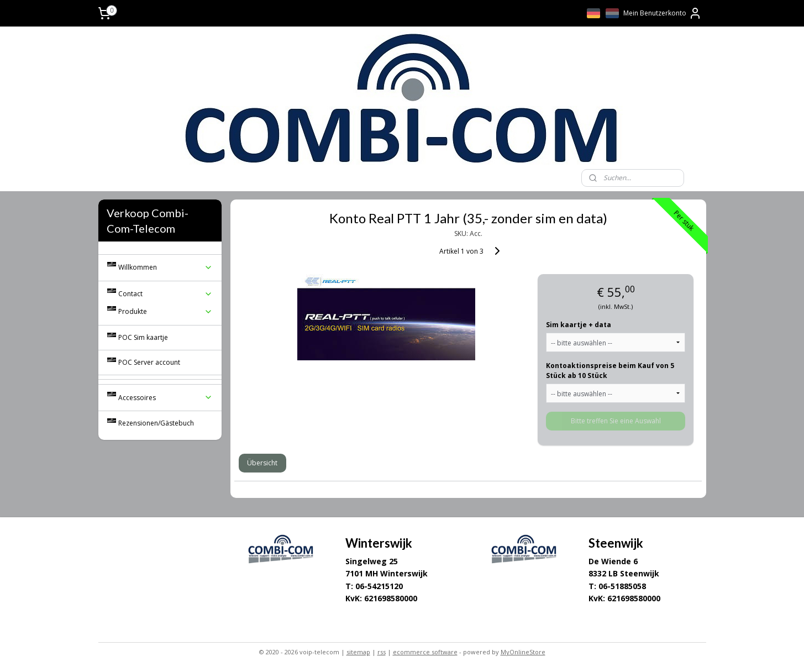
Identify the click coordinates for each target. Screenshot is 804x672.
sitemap (358, 652)
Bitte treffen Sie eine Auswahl (616, 421)
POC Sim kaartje (143, 337)
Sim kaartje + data (579, 325)
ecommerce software (425, 652)
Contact (166, 294)
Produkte (166, 311)
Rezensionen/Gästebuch (156, 423)
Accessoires (166, 398)
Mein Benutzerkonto (663, 13)
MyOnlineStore (523, 652)
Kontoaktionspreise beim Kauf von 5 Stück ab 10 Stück (610, 371)
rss (382, 652)
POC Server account (149, 362)
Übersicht (262, 463)
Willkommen (166, 267)
